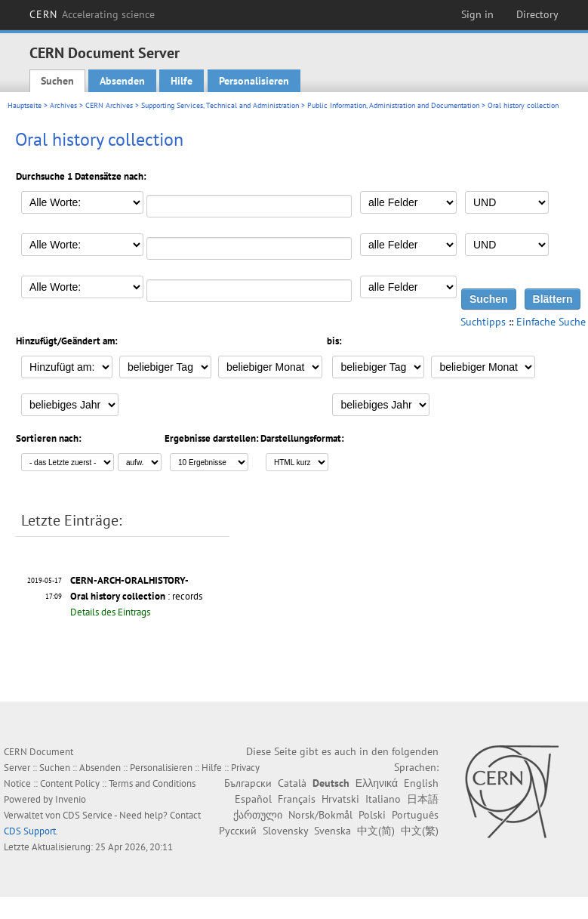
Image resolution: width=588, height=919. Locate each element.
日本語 (423, 799)
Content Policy (70, 783)
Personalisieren (254, 81)
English (421, 783)
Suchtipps (483, 322)
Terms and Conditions (152, 783)
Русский (238, 831)
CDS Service (88, 815)
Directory (537, 14)
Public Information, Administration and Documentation (393, 105)
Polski (372, 815)
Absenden (122, 81)
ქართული (258, 815)
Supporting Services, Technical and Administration (220, 105)
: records (136, 596)
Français (297, 799)
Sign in (477, 14)
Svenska (332, 831)
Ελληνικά (377, 783)
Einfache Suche (551, 322)
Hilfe (182, 81)
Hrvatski (340, 799)
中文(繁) (420, 831)
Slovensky (285, 831)
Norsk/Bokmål (320, 815)
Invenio (71, 799)
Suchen (57, 81)
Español (253, 799)
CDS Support (30, 831)
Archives (63, 105)
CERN (92, 14)
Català (292, 783)
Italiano (383, 799)
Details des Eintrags (110, 612)
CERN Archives (109, 105)
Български (248, 783)
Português (415, 815)
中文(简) (376, 831)
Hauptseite (25, 105)
